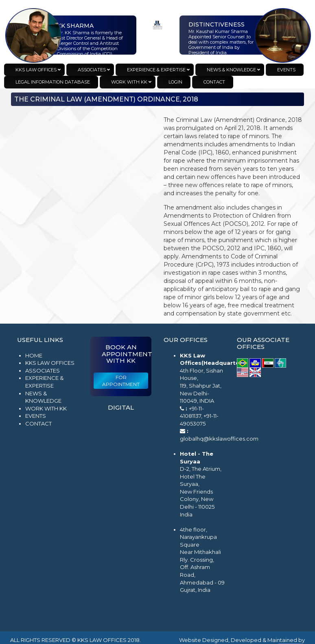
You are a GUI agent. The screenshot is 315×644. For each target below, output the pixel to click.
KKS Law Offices (50, 363)
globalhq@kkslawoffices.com (219, 439)
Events (36, 416)
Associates (43, 371)
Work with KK (46, 408)
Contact (38, 423)
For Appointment (121, 381)
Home (34, 355)
